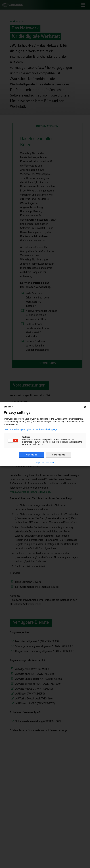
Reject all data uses (45, 463)
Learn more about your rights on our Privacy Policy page (30, 429)
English (9, 407)
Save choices (59, 455)
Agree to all (31, 455)
